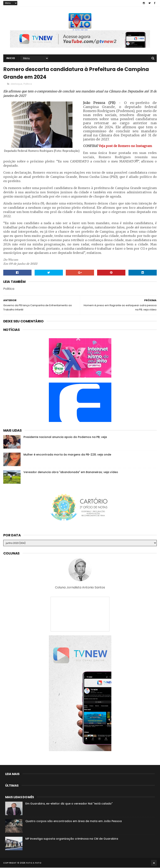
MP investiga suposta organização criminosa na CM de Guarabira (72, 839)
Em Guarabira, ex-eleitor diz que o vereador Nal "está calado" (69, 804)
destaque (16, 84)
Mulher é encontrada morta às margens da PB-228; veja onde (67, 455)
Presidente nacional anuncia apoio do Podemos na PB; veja (65, 437)
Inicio (11, 58)
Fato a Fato (34, 863)
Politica (28, 84)
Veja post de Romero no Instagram (125, 146)
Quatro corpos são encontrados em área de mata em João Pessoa (74, 822)
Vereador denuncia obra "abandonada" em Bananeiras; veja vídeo (71, 472)
